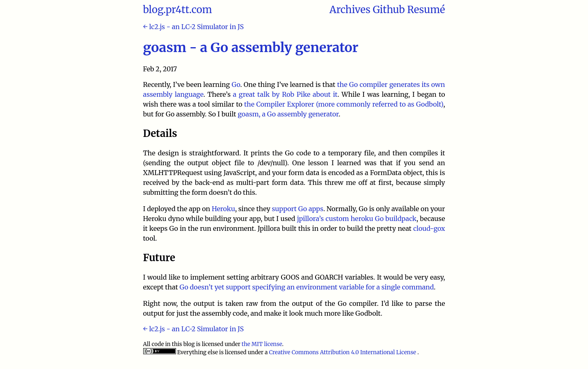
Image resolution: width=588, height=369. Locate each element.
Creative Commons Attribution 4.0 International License (343, 352)
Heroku (223, 209)
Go (236, 84)
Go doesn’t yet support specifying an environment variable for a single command (307, 287)
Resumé (426, 10)
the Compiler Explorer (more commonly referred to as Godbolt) (344, 104)
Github (389, 10)
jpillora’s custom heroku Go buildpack (357, 219)
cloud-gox (429, 228)
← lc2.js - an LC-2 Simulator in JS (193, 27)
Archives (350, 10)
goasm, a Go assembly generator (288, 114)
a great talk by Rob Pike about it (285, 94)
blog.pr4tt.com (178, 10)
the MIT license (262, 344)
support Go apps (298, 209)
